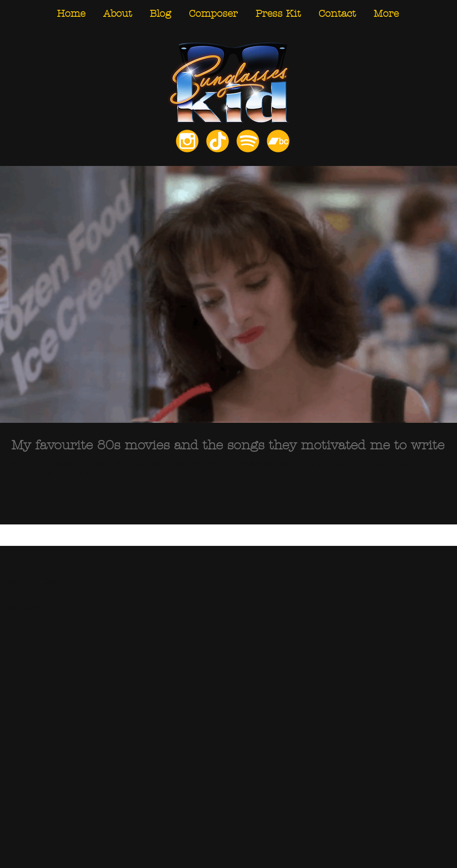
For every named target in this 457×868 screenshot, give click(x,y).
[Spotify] (248, 141)
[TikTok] (218, 141)
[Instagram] (187, 141)
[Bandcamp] (278, 141)
